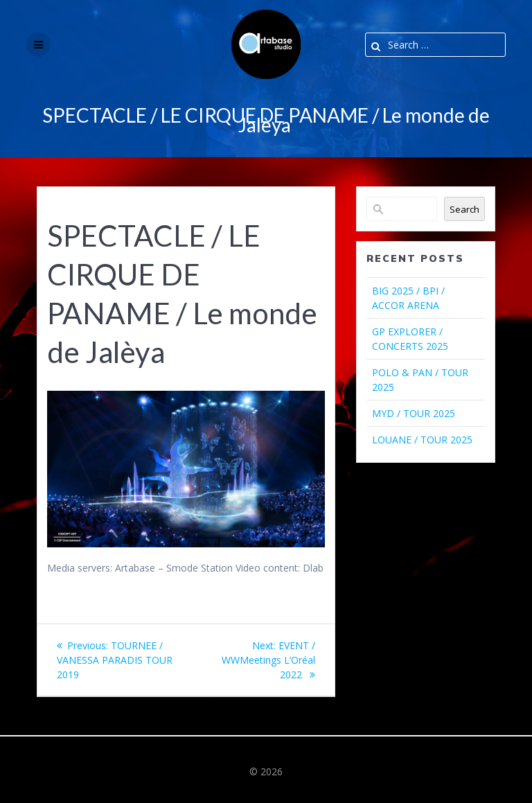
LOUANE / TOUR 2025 (422, 440)
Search (464, 209)
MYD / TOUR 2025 (414, 413)
